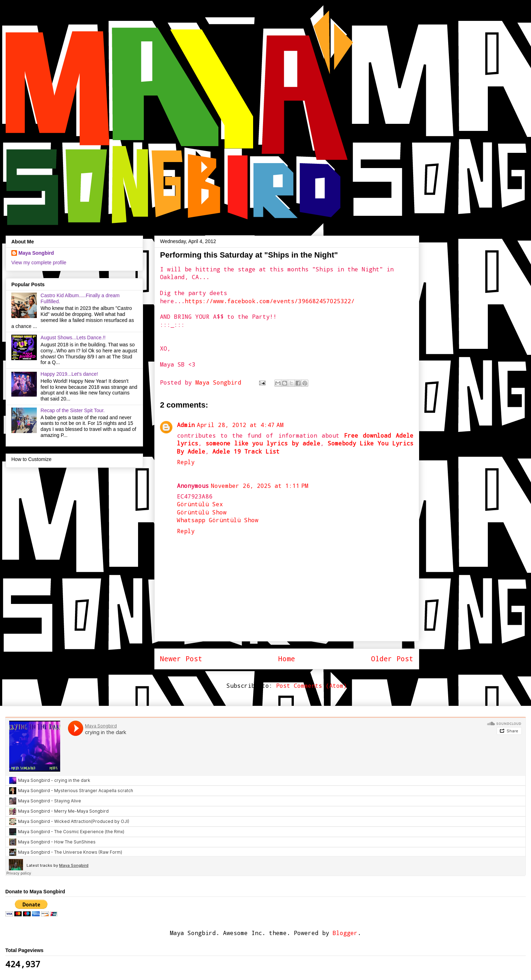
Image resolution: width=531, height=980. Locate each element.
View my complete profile (39, 263)
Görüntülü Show (202, 512)
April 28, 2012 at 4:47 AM (240, 425)
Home (287, 659)
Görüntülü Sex (200, 504)
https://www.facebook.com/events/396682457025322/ (270, 301)
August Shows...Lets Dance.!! (73, 338)
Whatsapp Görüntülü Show (218, 520)
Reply (186, 462)
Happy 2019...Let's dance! (69, 374)
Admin (186, 425)
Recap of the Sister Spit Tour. (73, 410)
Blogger (345, 933)
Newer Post (181, 659)
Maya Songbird (220, 382)
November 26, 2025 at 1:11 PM (260, 486)
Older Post (392, 659)
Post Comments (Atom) (312, 685)
